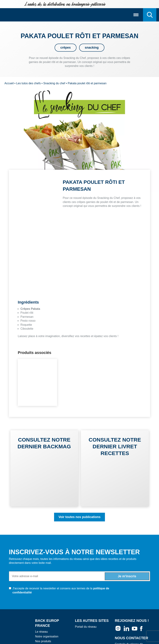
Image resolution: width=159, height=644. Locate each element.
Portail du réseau (86, 627)
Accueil (9, 83)
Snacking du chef (54, 83)
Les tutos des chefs (28, 83)
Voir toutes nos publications (80, 517)
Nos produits (43, 641)
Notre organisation (47, 636)
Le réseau (42, 632)
